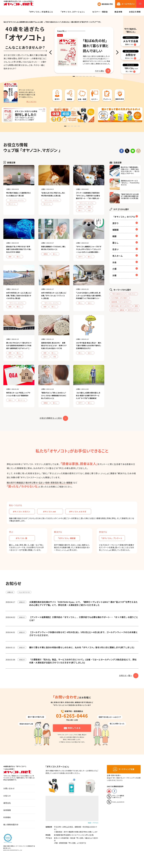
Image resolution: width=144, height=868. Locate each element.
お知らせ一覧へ (129, 675)
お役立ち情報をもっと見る (54, 418)
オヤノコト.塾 (24, 538)
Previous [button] (51, 52)
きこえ (113, 310)
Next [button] (117, 52)
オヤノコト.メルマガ (79, 512)
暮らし (115, 243)
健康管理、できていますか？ (120, 302)
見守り (115, 223)
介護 (114, 269)
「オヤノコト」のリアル (124, 217)
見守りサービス (133, 310)
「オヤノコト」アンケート (112, 538)
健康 (114, 236)
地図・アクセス (93, 823)
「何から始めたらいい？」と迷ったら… (124, 294)
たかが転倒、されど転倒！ (120, 298)
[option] (84, 50)
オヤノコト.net (52, 512)
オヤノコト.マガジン (23, 512)
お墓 (114, 275)
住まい (115, 249)
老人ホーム (118, 256)
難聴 (136, 306)
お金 (114, 262)
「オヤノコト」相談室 (68, 538)
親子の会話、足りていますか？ (121, 306)
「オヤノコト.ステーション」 (57, 766)
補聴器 (115, 230)
